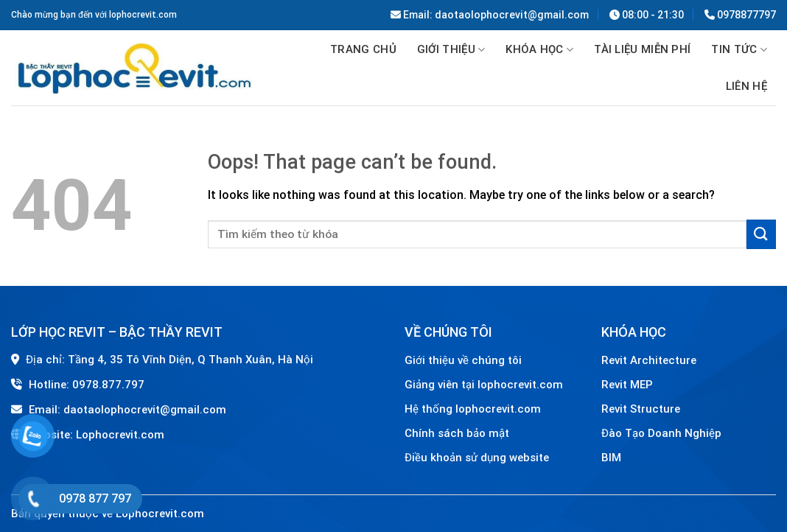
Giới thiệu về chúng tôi (463, 360)
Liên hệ (746, 86)
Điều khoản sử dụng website (477, 458)
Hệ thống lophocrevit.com (473, 409)
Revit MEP (627, 385)
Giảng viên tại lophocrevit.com (484, 385)
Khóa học (539, 50)
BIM (611, 458)
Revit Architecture (649, 360)
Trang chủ (363, 49)
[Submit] (761, 234)
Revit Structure (642, 409)
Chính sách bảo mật (457, 433)
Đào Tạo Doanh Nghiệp (663, 433)
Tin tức (739, 50)
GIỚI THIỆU (451, 50)
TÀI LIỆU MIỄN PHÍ (642, 49)
